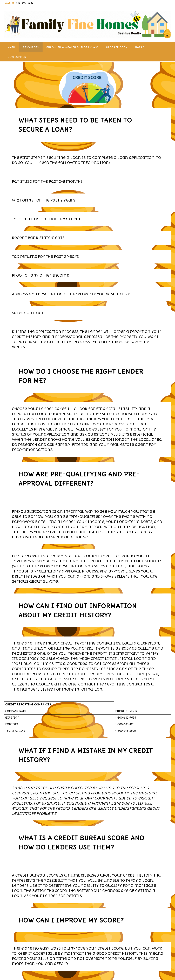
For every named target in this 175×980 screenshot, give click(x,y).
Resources (31, 47)
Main (11, 47)
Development (18, 57)
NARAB (140, 47)
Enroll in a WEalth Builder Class (72, 47)
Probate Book (117, 47)
